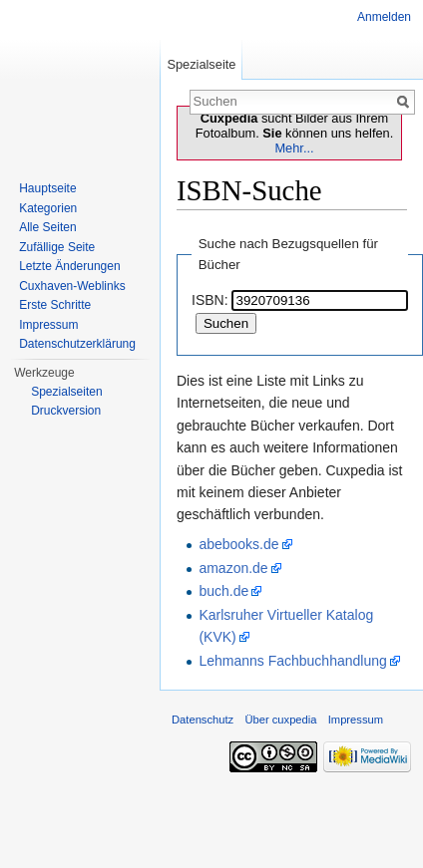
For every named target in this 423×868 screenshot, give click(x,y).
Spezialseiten (66, 392)
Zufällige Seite (57, 247)
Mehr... (294, 148)
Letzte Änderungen (69, 266)
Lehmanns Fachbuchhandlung (292, 661)
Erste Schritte (55, 305)
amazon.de (233, 568)
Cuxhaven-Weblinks (72, 286)
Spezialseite (201, 64)
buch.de (223, 591)
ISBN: (210, 300)
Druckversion (66, 411)
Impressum (48, 325)
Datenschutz (203, 720)
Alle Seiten (47, 227)
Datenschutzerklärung (77, 344)
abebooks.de (238, 544)
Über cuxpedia (280, 720)
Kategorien (48, 208)
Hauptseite (47, 188)
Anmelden (384, 17)
